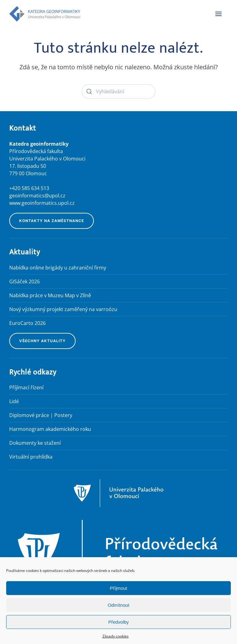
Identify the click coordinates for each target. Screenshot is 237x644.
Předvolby (119, 622)
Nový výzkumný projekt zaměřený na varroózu (63, 309)
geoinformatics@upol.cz (37, 196)
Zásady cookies (116, 636)
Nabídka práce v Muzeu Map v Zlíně (50, 295)
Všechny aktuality (42, 341)
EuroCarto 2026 (27, 323)
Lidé (14, 401)
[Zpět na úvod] (45, 14)
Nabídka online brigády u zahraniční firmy (58, 268)
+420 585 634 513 (29, 188)
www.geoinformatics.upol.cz (42, 203)
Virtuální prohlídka (31, 457)
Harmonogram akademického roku (50, 429)
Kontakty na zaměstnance (52, 221)
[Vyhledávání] (118, 91)
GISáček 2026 (25, 281)
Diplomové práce (29, 415)
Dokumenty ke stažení (35, 443)
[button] (218, 14)
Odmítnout (118, 605)
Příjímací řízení (26, 387)
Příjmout (118, 588)
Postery (63, 415)
